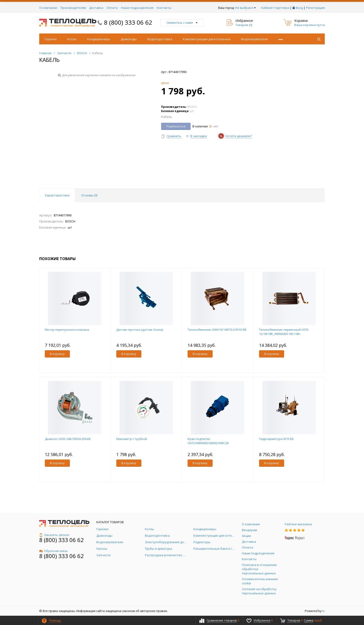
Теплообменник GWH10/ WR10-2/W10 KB (217, 330)
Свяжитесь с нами (182, 23)
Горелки (51, 39)
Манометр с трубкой (132, 439)
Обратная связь (54, 551)
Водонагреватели (255, 39)
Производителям (73, 8)
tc (324, 611)
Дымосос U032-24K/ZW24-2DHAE (68, 439)
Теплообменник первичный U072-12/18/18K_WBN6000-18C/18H (284, 332)
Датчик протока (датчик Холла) (140, 330)
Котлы (72, 39)
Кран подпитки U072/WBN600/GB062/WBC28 (208, 441)
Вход (299, 8)
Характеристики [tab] (57, 195)
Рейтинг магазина (298, 524)
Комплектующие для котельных (207, 39)
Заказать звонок (54, 535)
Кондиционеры (99, 39)
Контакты (164, 8)
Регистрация (315, 8)
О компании (48, 8)
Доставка (96, 8)
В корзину (57, 354)
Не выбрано (245, 8)
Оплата (112, 8)
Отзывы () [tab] (89, 195)
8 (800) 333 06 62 (128, 22)
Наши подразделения (137, 8)
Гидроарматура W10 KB (276, 439)
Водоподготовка (160, 39)
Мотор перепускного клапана (67, 330)
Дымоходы (129, 39)
